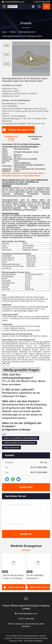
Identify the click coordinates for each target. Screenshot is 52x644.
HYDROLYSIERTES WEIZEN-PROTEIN (19, 443)
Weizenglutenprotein (27, 32)
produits (12, 32)
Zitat (46, 6)
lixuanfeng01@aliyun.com (13, 2)
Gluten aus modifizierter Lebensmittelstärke (21, 438)
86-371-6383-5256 (42, 2)
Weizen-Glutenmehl (11, 448)
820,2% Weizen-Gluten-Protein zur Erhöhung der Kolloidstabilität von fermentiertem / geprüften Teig (14, 577)
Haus (4, 32)
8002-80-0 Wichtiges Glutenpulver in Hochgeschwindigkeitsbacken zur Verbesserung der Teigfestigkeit (38, 577)
